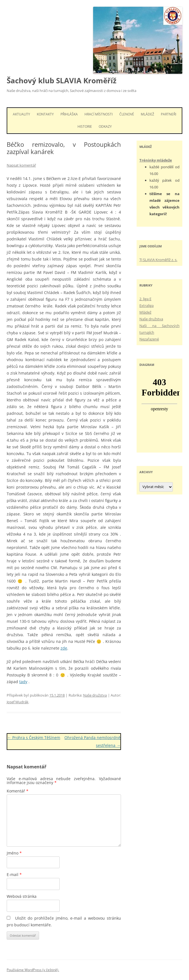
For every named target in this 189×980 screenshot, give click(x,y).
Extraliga (146, 306)
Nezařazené (149, 339)
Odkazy (105, 126)
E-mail (14, 874)
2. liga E (145, 299)
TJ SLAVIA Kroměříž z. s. (158, 260)
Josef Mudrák (18, 702)
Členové (127, 114)
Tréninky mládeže (156, 160)
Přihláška (69, 114)
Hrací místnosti (99, 114)
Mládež (147, 114)
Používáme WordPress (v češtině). (33, 970)
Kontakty (45, 114)
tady (23, 682)
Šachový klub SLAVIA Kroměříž (62, 81)
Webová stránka (22, 896)
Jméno (14, 853)
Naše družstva (95, 695)
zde (64, 648)
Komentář (18, 791)
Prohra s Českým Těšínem (34, 738)
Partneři (169, 114)
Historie (85, 126)
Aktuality (21, 114)
